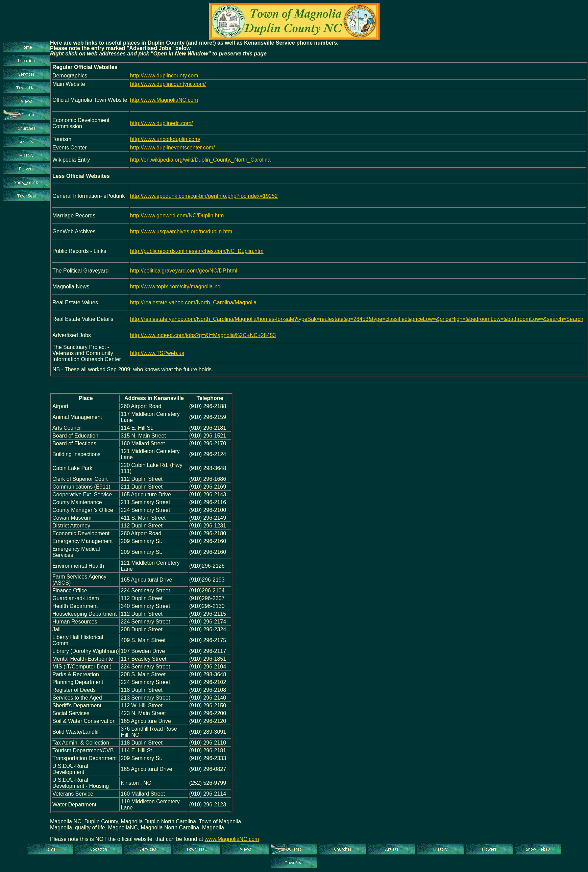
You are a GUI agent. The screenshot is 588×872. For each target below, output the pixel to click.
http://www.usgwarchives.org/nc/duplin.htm (181, 231)
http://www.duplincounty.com (164, 76)
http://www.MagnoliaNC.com (164, 100)
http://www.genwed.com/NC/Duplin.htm (177, 216)
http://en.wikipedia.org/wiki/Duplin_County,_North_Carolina (200, 160)
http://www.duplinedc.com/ (162, 123)
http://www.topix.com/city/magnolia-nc (175, 287)
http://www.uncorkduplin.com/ (165, 139)
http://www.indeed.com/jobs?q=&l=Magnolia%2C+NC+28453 (203, 335)
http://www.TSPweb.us (157, 353)
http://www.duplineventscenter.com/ (173, 148)
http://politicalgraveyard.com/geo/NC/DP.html (184, 271)
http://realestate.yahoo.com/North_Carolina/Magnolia (193, 302)
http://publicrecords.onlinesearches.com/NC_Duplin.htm (197, 251)
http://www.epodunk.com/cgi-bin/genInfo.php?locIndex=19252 (204, 196)
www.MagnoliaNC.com (232, 839)
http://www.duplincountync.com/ (168, 84)
